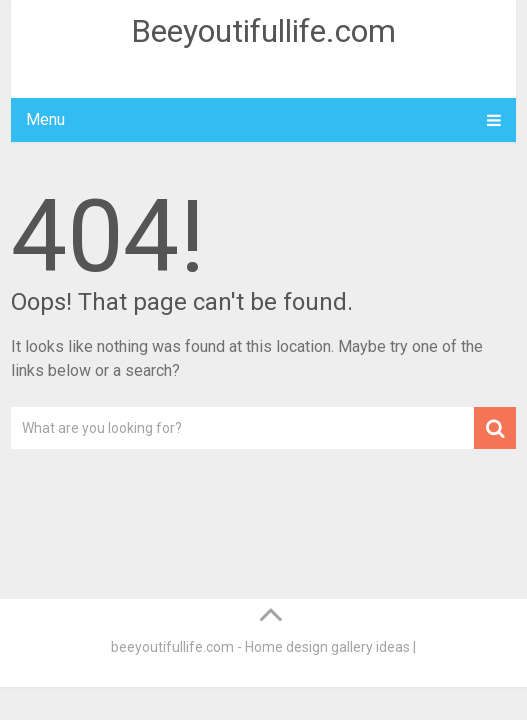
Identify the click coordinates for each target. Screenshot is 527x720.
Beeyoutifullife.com (263, 31)
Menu (45, 119)
